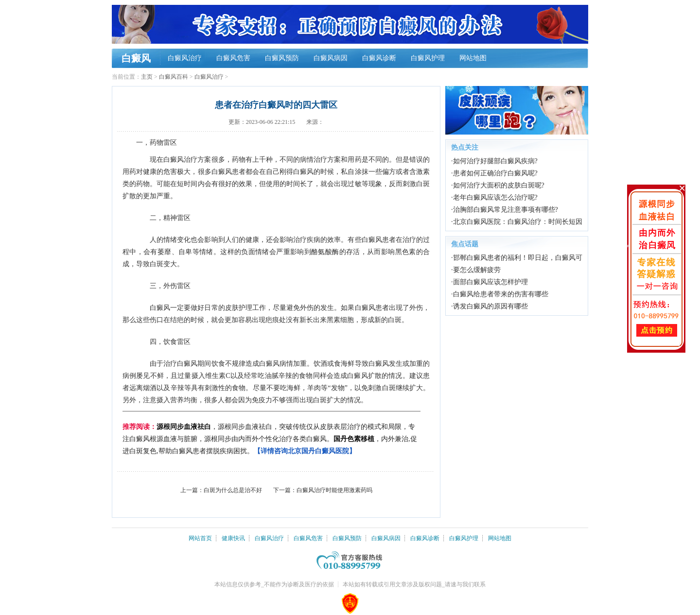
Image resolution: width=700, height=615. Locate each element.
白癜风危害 (233, 58)
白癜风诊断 (379, 58)
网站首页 (200, 538)
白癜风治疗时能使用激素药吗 (334, 490)
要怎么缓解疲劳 (477, 270)
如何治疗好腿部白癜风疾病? (495, 161)
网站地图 (473, 58)
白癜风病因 (331, 58)
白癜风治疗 (185, 58)
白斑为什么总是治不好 (233, 490)
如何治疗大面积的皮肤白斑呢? (499, 185)
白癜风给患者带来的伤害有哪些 (501, 294)
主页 (147, 77)
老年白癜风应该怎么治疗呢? (495, 197)
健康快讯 (233, 538)
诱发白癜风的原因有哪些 (490, 306)
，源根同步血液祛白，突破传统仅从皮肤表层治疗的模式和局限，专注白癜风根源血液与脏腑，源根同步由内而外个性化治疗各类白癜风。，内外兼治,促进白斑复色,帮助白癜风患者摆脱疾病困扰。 (270, 439)
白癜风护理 (428, 58)
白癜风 (136, 58)
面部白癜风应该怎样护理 (490, 282)
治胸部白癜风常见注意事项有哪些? (506, 210)
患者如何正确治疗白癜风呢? (495, 173)
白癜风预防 (282, 58)
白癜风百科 (174, 77)
